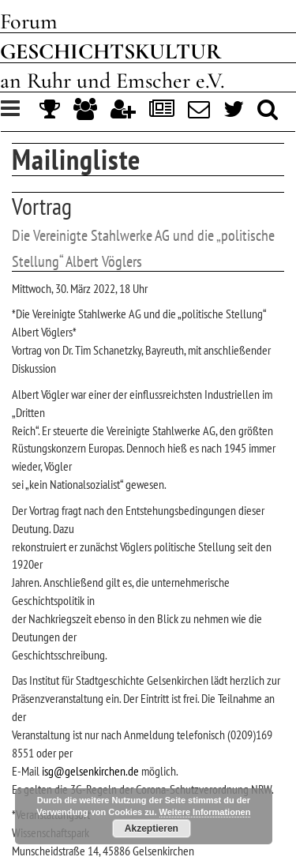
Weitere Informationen (205, 812)
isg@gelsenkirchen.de (90, 771)
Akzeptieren (152, 829)
